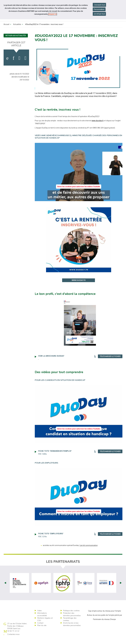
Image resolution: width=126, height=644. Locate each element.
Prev (5, 589)
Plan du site (42, 631)
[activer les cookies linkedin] (13, 64)
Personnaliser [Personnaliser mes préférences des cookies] (99, 9)
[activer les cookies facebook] (7, 64)
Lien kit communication (89, 551)
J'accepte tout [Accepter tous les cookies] (99, 5)
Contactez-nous (13, 640)
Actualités (17, 30)
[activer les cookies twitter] (19, 64)
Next (121, 589)
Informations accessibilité (42, 620)
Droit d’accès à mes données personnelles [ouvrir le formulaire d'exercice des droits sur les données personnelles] (72, 630)
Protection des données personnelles (72, 620)
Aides (39, 616)
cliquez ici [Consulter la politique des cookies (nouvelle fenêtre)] (52, 14)
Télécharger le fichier (111, 362)
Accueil (6, 30)
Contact (40, 629)
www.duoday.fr (98, 126)
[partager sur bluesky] (25, 64)
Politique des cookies (71, 616)
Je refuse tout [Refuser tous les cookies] (99, 14)
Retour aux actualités (16, 41)
